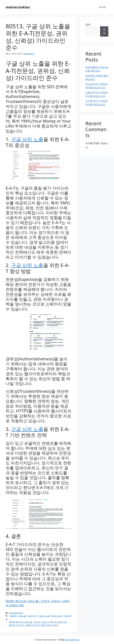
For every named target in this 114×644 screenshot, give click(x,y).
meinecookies (18, 7)
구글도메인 (32, 616)
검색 (88, 24)
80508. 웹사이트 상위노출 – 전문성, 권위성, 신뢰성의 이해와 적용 (38, 622)
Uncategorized (16, 613)
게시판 (102, 7)
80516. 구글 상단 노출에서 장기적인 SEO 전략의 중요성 (34, 625)
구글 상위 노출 (27, 139)
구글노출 (22, 616)
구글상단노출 (44, 616)
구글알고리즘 (56, 616)
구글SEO (13, 616)
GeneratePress (72, 640)
